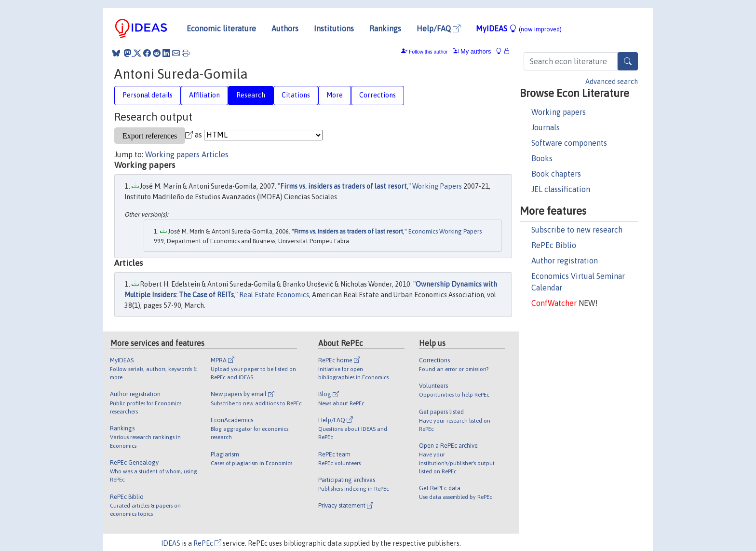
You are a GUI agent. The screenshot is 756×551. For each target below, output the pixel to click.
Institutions (334, 28)
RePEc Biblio (554, 245)
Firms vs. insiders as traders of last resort (344, 186)
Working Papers (437, 186)
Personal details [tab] (148, 95)
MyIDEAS (519, 28)
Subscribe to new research (577, 230)
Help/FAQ (439, 28)
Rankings (385, 28)
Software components (569, 143)
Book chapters (556, 174)
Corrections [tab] (378, 95)
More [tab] (335, 95)
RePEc (207, 543)
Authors (285, 28)
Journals (546, 127)
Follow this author (428, 52)
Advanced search (612, 82)
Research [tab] (251, 95)
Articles (215, 154)
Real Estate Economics (274, 295)
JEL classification (561, 189)
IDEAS (171, 543)
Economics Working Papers (445, 231)
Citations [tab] (296, 95)
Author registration (565, 261)
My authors (472, 51)
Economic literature (221, 28)
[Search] (628, 61)
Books (542, 158)
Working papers (559, 112)
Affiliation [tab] (204, 95)
